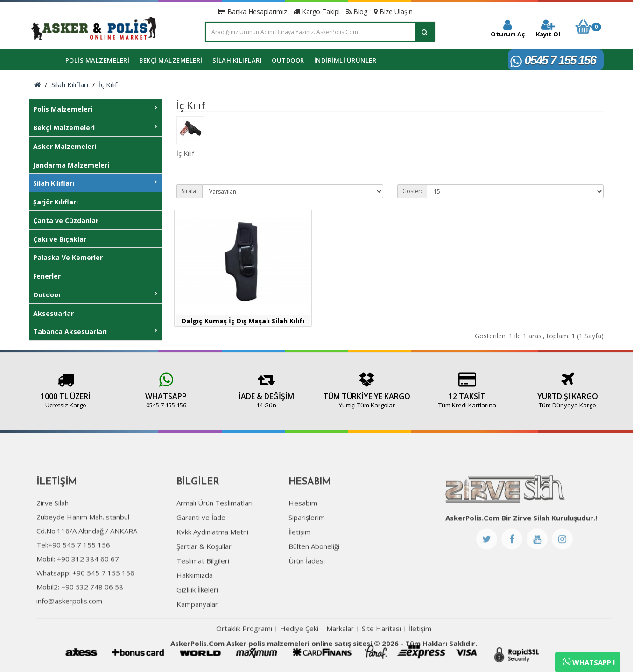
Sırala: (190, 191)
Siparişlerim (307, 547)
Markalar (340, 658)
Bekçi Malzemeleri (171, 60)
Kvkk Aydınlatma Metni (212, 561)
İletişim (300, 561)
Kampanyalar (197, 634)
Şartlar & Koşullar (204, 576)
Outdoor (288, 60)
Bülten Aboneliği (314, 576)
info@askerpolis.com (69, 630)
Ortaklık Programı (244, 658)
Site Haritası (381, 658)
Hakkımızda (195, 605)
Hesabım (303, 532)
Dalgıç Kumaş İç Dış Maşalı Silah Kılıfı (243, 321)
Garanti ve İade (201, 547)
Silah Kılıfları (237, 60)
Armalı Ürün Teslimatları (215, 532)
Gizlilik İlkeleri (197, 619)
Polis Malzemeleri (98, 60)
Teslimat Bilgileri (203, 590)
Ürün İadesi (307, 590)
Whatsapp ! (589, 662)
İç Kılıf (108, 84)
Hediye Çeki (299, 658)
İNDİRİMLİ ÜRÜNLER (345, 60)
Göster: (412, 191)
